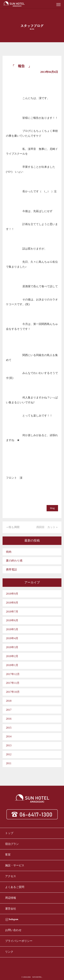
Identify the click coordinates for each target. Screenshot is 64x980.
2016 (9, 719)
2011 (9, 763)
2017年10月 (13, 692)
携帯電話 (11, 569)
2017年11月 (13, 683)
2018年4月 (12, 638)
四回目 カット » (47, 527)
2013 (9, 745)
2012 (9, 754)
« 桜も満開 (13, 527)
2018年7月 (12, 612)
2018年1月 (12, 665)
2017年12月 (13, 674)
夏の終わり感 (14, 561)
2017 (9, 710)
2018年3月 (12, 647)
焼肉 (9, 552)
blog (52, 508)
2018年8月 (12, 603)
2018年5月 (12, 629)
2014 (9, 736)
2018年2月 (12, 656)
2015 (9, 728)
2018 (9, 701)
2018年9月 (12, 594)
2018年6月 (12, 620)
